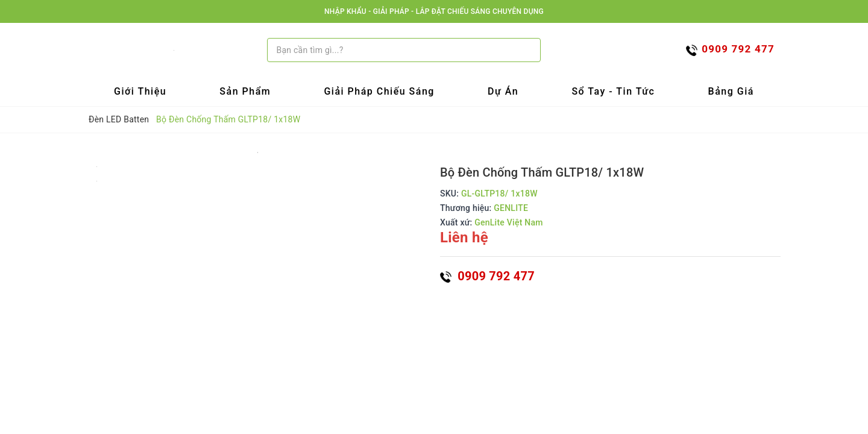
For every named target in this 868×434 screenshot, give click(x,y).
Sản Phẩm (245, 91)
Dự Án (503, 91)
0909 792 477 (487, 276)
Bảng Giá (731, 91)
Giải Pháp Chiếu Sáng (379, 91)
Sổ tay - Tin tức (613, 91)
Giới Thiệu (140, 91)
